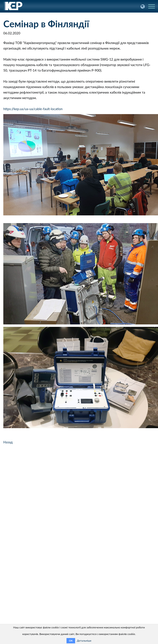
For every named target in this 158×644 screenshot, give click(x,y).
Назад (8, 442)
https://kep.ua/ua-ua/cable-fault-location (33, 109)
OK (71, 641)
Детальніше (84, 641)
